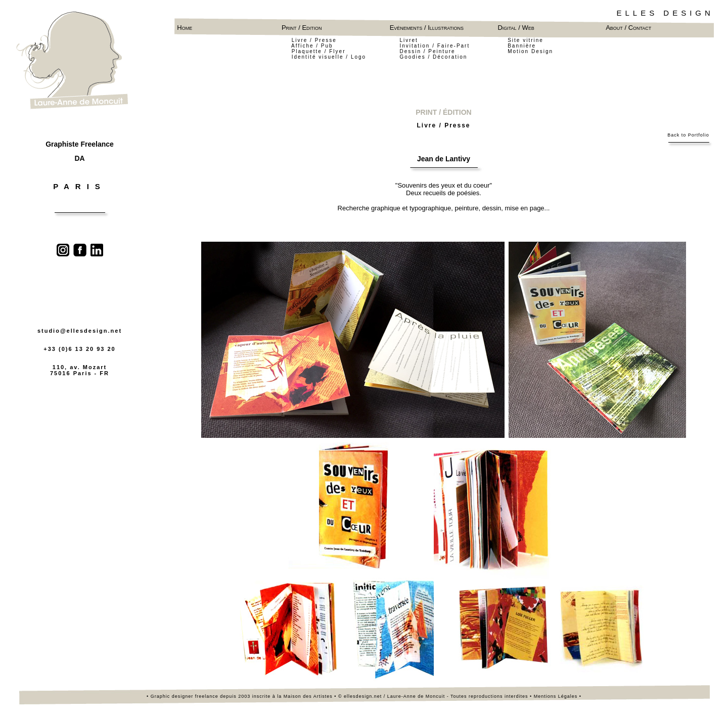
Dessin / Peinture (427, 51)
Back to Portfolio (688, 135)
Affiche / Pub (313, 46)
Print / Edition (302, 28)
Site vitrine (526, 40)
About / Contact (628, 28)
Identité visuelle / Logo (329, 57)
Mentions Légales (556, 696)
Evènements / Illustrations (429, 28)
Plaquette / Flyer (319, 51)
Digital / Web (516, 28)
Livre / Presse (314, 40)
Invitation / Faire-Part (435, 46)
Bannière (522, 46)
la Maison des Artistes (306, 696)
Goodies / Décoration (433, 57)
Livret (408, 40)
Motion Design (530, 51)
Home (185, 28)
